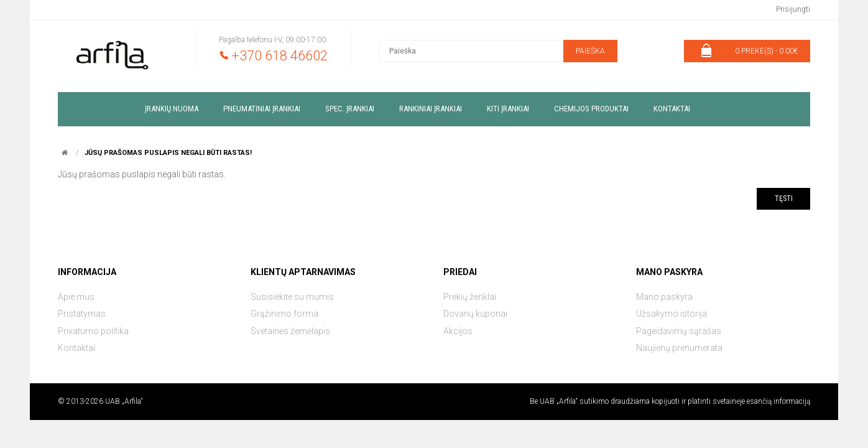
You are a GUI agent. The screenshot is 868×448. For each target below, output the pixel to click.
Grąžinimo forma (284, 314)
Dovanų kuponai (475, 314)
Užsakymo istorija (672, 314)
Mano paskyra (664, 297)
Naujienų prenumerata (679, 348)
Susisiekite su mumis (292, 297)
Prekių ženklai (470, 297)
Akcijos (458, 331)
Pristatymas (82, 314)
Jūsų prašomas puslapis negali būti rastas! (168, 153)
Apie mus (76, 297)
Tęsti (784, 198)
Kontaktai (76, 348)
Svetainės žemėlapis (290, 331)
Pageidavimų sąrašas (679, 331)
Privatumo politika (93, 331)
